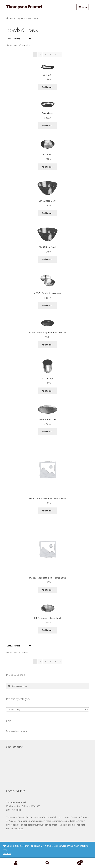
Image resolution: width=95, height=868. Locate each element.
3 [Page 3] (45, 54)
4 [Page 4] (50, 54)
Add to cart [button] (48, 87)
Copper (20, 18)
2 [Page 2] (40, 54)
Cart (73, 861)
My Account (16, 863)
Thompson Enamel (24, 7)
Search (48, 863)
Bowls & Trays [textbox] (47, 710)
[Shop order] (19, 39)
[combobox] (47, 709)
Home (12, 18)
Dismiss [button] (7, 853)
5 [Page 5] (55, 54)
